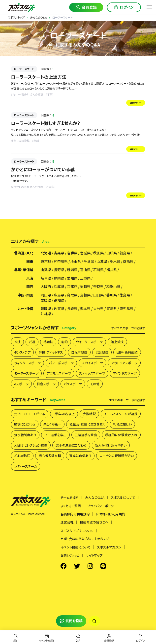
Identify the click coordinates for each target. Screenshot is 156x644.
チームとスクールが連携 (121, 414)
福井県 (112, 270)
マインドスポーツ (125, 373)
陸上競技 (117, 342)
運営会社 (67, 522)
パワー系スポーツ (61, 363)
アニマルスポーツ (59, 373)
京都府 (72, 286)
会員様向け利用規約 (75, 514)
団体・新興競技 (127, 352)
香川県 (112, 295)
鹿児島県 (126, 309)
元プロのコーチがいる (30, 414)
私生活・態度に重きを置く (87, 424)
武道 (32, 342)
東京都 (46, 261)
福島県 (125, 253)
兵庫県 (59, 286)
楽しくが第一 (52, 424)
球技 (17, 342)
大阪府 (46, 286)
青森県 (59, 253)
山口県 (98, 295)
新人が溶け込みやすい (111, 445)
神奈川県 (61, 261)
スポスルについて (123, 497)
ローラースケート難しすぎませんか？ (46, 123)
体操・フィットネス (51, 352)
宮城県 (85, 253)
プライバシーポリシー (102, 506)
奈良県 (98, 286)
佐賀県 (59, 309)
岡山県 (46, 295)
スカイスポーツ (92, 363)
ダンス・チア (22, 352)
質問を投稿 (71, 621)
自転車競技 (79, 352)
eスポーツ (21, 384)
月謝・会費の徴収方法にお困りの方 (85, 539)
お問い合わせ (70, 555)
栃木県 (115, 261)
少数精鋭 (89, 414)
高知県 (59, 300)
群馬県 (128, 261)
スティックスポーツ (92, 373)
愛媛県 (46, 300)
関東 (30, 261)
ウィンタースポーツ (27, 363)
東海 (30, 278)
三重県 (85, 278)
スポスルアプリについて (77, 531)
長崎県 (72, 309)
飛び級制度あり (25, 435)
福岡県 (46, 309)
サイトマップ (94, 555)
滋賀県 (85, 286)
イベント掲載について (76, 547)
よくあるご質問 (71, 506)
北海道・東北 (24, 253)
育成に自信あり (80, 456)
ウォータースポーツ (89, 342)
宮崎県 (112, 309)
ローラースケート (24, 69)
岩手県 (72, 253)
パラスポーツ (73, 384)
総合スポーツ (46, 384)
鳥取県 (72, 295)
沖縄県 (46, 314)
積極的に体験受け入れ (121, 435)
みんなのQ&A (95, 497)
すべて (128, 328)
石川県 (98, 270)
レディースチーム (26, 466)
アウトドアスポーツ (124, 363)
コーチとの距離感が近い (117, 456)
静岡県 (59, 278)
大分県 (98, 309)
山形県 (112, 253)
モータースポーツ (26, 373)
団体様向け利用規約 (110, 514)
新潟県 (72, 270)
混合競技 (102, 352)
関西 (30, 286)
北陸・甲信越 (24, 270)
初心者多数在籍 (50, 456)
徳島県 (125, 295)
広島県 (59, 295)
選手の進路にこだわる (71, 445)
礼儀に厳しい (122, 424)
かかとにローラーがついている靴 (43, 169)
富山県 (85, 270)
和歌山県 (113, 286)
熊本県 (85, 309)
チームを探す (70, 497)
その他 (95, 384)
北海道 (46, 253)
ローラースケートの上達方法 (39, 77)
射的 (64, 342)
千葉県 (89, 261)
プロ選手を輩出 (55, 435)
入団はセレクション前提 (31, 445)
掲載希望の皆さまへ (94, 522)
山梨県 (46, 270)
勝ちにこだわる (25, 424)
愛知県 (72, 278)
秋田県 (98, 253)
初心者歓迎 (22, 456)
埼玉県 (76, 261)
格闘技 (48, 342)
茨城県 (102, 261)
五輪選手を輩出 (86, 435)
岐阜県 (46, 278)
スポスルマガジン (109, 547)
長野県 (59, 270)
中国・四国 (25, 295)
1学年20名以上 (64, 414)
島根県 (85, 295)
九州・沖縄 (25, 309)
